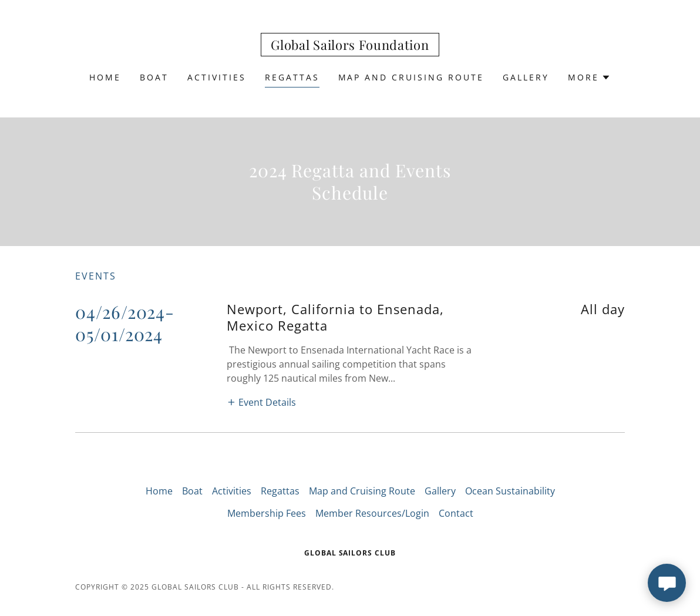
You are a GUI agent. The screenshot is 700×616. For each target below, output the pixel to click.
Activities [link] (217, 77)
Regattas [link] (292, 77)
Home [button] (159, 491)
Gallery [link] (526, 77)
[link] (350, 46)
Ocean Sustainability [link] (510, 491)
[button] (589, 78)
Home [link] (105, 77)
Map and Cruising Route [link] (411, 77)
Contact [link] (456, 513)
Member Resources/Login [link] (372, 513)
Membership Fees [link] (267, 513)
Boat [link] (154, 77)
